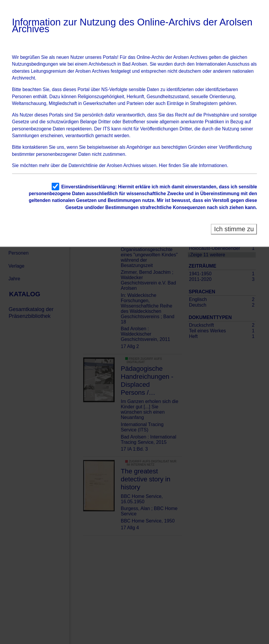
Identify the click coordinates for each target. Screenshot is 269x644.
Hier (163, 165)
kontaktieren (35, 147)
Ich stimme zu (234, 229)
